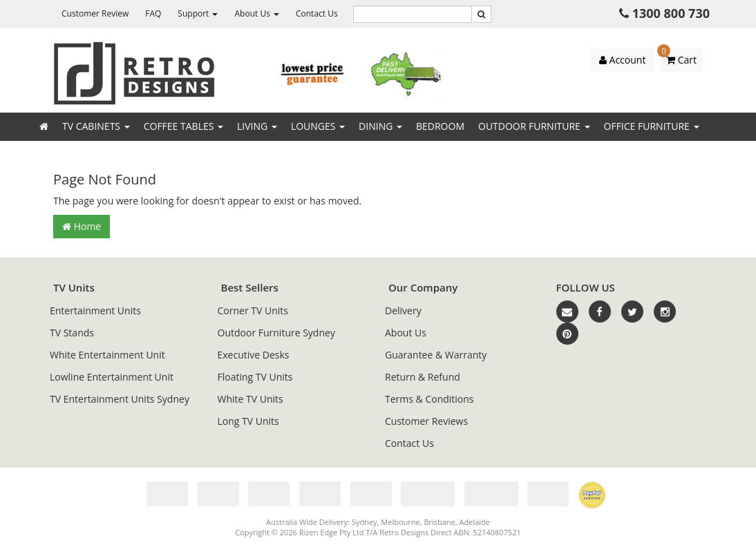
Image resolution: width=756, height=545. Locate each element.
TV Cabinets (96, 126)
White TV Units (251, 399)
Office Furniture (652, 126)
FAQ (153, 13)
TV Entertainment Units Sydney (120, 399)
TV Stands (72, 333)
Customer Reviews (426, 421)
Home (82, 226)
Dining (380, 126)
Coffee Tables (183, 126)
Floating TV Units (255, 377)
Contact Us (317, 13)
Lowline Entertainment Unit (112, 377)
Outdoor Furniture (534, 126)
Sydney (365, 522)
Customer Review (95, 13)
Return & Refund (423, 377)
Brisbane (439, 522)
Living (257, 126)
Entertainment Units (95, 310)
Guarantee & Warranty (436, 355)
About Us (257, 13)
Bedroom (440, 126)
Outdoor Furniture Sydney (276, 333)
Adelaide (475, 522)
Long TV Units (248, 421)
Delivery (403, 310)
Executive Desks (254, 355)
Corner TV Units (253, 310)
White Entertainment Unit (107, 355)
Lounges (318, 126)
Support (198, 13)
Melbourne (400, 522)
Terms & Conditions (429, 399)
